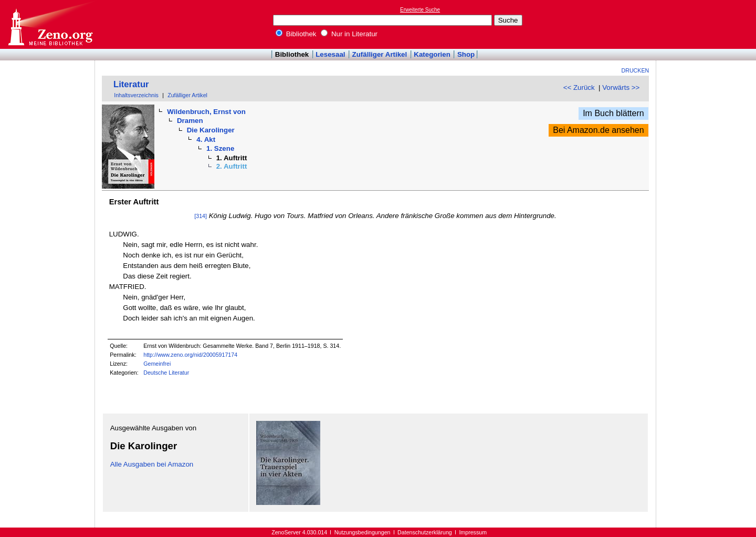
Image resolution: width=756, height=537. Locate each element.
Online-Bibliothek (50, 24)
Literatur (131, 84)
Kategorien (432, 54)
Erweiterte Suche (420, 10)
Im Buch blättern (613, 113)
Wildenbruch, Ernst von (206, 112)
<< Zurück (579, 87)
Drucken (636, 70)
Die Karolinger (211, 130)
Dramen (190, 121)
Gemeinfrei (157, 364)
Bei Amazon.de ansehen (598, 130)
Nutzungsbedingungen (363, 532)
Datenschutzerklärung (425, 532)
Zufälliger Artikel (380, 54)
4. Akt (206, 140)
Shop (466, 54)
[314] (201, 216)
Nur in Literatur (349, 34)
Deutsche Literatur (166, 373)
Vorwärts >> (621, 87)
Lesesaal (330, 54)
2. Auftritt (232, 166)
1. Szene (220, 148)
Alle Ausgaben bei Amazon (152, 464)
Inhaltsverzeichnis (136, 95)
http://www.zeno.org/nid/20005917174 (190, 355)
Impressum (473, 532)
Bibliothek (296, 34)
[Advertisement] (708, 24)
